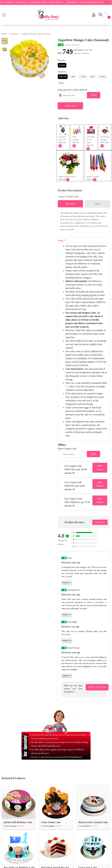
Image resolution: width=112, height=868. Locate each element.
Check (94, 95)
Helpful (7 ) (67, 615)
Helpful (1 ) (67, 582)
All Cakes (14, 34)
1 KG (73, 77)
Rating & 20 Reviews (69, 45)
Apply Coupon (100, 468)
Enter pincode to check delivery (73, 90)
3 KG (61, 83)
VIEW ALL (100, 522)
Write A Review (97, 687)
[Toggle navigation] (4, 15)
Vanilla (62, 65)
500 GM (63, 77)
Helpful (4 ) (67, 640)
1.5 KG (83, 77)
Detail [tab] (98, 204)
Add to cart (70, 106)
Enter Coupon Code (67, 449)
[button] (94, 15)
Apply (93, 454)
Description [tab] (70, 204)
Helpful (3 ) (67, 676)
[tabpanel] (84, 221)
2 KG (93, 77)
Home (4, 34)
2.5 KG (102, 77)
